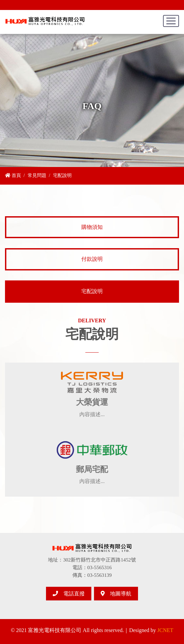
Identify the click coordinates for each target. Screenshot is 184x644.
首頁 (13, 175)
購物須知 (92, 227)
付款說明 (92, 259)
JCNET (165, 630)
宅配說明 (92, 291)
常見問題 (37, 175)
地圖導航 (116, 594)
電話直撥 (69, 594)
